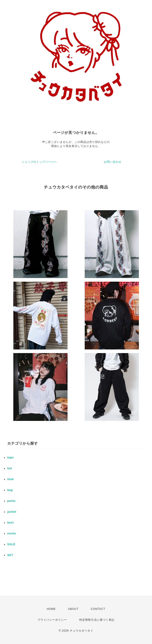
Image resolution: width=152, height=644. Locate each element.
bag (10, 490)
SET (10, 555)
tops (11, 458)
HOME (51, 609)
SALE (11, 544)
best (11, 523)
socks (12, 533)
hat (10, 468)
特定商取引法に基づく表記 (97, 620)
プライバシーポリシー (52, 620)
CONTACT (98, 609)
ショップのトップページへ (39, 162)
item (11, 479)
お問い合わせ (113, 162)
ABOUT (73, 609)
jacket (12, 512)
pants (11, 501)
